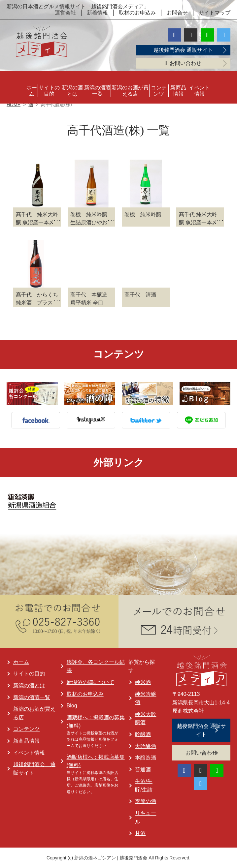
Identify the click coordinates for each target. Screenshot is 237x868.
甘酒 (140, 833)
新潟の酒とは (72, 91)
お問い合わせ (183, 63)
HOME (14, 105)
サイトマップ (215, 13)
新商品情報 (178, 91)
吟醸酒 (143, 734)
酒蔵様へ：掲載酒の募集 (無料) (96, 722)
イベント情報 (199, 91)
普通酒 (143, 770)
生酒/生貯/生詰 (144, 785)
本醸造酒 (146, 758)
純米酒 (143, 682)
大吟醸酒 (146, 746)
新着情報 (97, 13)
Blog (72, 706)
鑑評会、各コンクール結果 (96, 666)
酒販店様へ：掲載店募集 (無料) (96, 761)
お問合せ (177, 13)
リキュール (146, 817)
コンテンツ (159, 91)
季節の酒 (146, 801)
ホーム (32, 91)
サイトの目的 (49, 91)
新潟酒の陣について (90, 682)
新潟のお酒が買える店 (130, 91)
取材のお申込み (137, 13)
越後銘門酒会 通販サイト (183, 50)
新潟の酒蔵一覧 (97, 91)
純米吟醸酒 (146, 698)
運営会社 (65, 13)
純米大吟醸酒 (146, 718)
